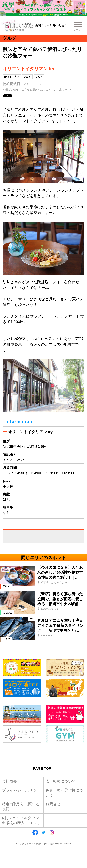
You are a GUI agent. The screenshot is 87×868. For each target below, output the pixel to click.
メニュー (78, 30)
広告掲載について (61, 781)
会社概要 (9, 781)
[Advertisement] (43, 752)
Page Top (42, 768)
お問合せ (53, 804)
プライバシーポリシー (21, 790)
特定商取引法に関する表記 (21, 806)
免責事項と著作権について (64, 793)
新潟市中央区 (12, 77)
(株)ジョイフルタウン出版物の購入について (21, 820)
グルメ (27, 77)
